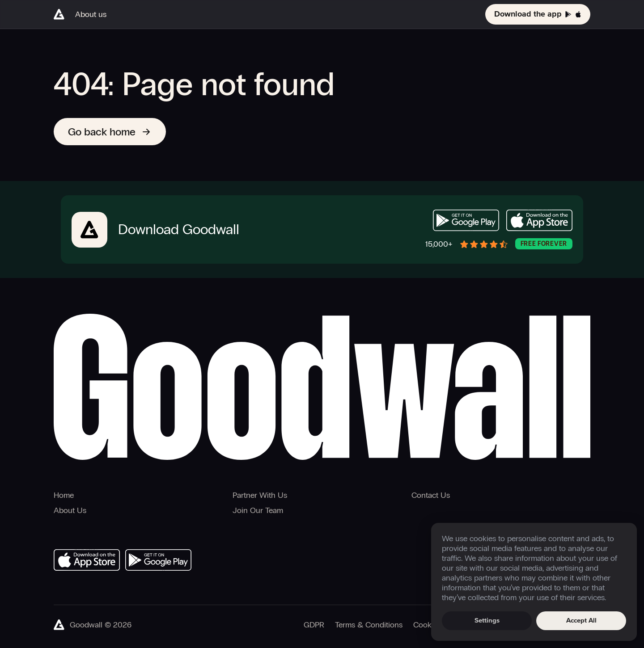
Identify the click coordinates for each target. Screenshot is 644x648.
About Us (70, 510)
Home (64, 495)
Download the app (538, 14)
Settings (487, 621)
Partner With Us (260, 495)
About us (91, 14)
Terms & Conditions (369, 625)
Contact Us (431, 495)
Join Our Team (258, 510)
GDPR (314, 625)
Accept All (581, 621)
